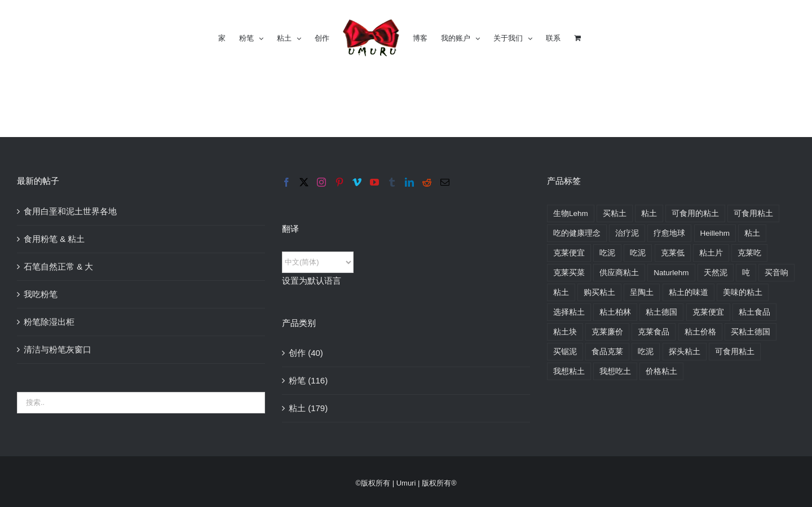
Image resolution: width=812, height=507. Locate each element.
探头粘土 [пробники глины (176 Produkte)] (685, 352)
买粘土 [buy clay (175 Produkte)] (615, 213)
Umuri (406, 483)
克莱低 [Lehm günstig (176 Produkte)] (673, 253)
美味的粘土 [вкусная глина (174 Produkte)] (743, 292)
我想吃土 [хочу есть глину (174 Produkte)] (615, 371)
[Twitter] (304, 182)
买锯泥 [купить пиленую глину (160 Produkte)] (565, 352)
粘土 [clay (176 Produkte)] (649, 213)
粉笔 (297, 380)
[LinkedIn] (409, 182)
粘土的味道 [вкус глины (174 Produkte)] (689, 292)
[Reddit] (427, 182)
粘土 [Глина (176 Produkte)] (561, 292)
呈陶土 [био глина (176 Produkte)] (642, 292)
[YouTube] (374, 182)
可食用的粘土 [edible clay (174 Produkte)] (695, 213)
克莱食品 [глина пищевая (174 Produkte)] (654, 332)
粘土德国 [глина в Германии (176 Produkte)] (661, 312)
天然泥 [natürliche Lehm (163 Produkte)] (716, 273)
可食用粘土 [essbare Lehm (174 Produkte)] (753, 213)
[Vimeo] (357, 182)
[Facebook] (286, 182)
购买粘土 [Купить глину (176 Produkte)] (599, 292)
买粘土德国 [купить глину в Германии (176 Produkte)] (751, 332)
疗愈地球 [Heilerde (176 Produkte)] (669, 233)
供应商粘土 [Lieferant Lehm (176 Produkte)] (619, 273)
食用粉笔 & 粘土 (54, 239)
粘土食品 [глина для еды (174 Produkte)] (754, 312)
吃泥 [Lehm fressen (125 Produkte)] (638, 253)
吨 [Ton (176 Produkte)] (746, 273)
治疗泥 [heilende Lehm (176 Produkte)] (627, 233)
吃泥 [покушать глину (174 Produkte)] (646, 352)
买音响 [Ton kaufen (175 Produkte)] (776, 273)
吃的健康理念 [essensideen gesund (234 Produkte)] (577, 233)
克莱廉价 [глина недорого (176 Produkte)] (607, 332)
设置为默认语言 (312, 281)
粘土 (297, 408)
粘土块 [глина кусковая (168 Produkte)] (565, 332)
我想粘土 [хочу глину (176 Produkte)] (569, 371)
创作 (297, 353)
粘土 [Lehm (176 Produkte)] (752, 233)
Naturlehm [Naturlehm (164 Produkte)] (671, 273)
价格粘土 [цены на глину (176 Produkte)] (661, 371)
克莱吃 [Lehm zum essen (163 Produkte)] (749, 253)
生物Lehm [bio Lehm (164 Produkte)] (571, 213)
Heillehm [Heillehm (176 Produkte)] (715, 233)
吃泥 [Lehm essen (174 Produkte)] (607, 253)
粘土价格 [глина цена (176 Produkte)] (700, 332)
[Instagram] (321, 182)
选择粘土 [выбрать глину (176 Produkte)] (569, 312)
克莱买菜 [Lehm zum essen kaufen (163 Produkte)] (569, 273)
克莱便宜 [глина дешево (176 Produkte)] (708, 312)
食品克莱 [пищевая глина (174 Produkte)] (607, 352)
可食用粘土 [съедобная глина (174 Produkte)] (735, 352)
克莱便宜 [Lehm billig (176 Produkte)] (569, 253)
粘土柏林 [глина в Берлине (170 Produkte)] (615, 312)
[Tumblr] (392, 182)
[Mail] (445, 182)
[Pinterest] (339, 182)
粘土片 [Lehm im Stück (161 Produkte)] (711, 253)
